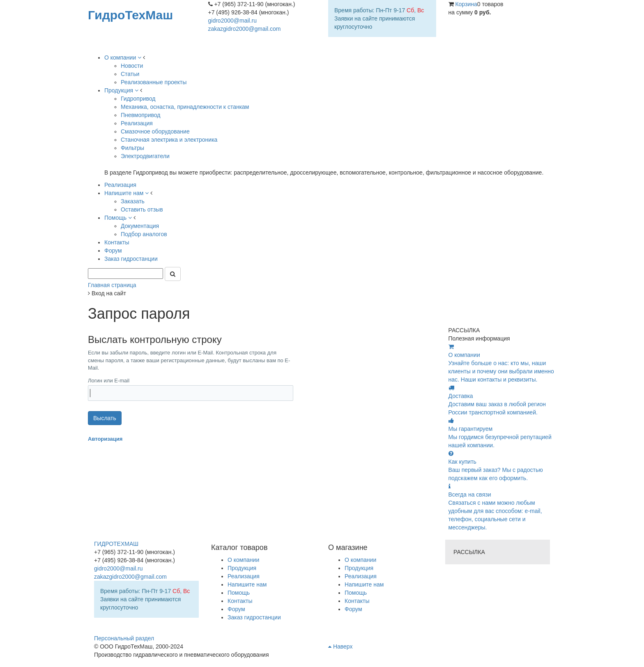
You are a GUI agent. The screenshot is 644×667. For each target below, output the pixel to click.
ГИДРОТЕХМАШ (116, 544)
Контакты (357, 601)
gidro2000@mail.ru (233, 21)
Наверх (340, 646)
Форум (353, 609)
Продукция (359, 568)
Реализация (361, 576)
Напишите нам (364, 584)
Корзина (466, 4)
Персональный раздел (124, 638)
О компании (360, 560)
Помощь (356, 593)
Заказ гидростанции (254, 617)
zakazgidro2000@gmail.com (245, 29)
